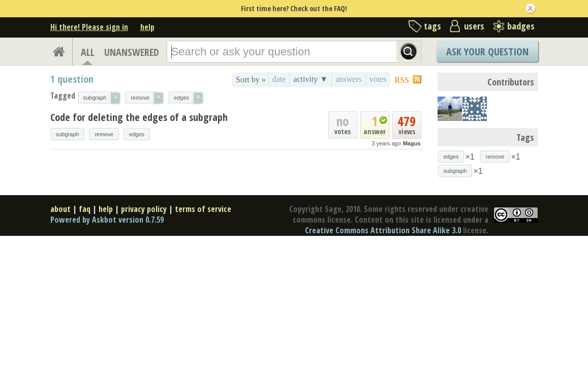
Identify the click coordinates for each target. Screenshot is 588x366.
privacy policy (144, 209)
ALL (88, 52)
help (147, 27)
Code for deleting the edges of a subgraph (139, 117)
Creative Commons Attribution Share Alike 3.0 (383, 230)
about (60, 209)
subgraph (68, 134)
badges (521, 26)
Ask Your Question (487, 52)
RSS (402, 80)
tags (432, 26)
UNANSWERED (132, 52)
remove (104, 134)
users (474, 26)
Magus (412, 143)
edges (137, 134)
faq (85, 209)
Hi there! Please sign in (89, 27)
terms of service (203, 209)
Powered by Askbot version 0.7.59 (107, 220)
